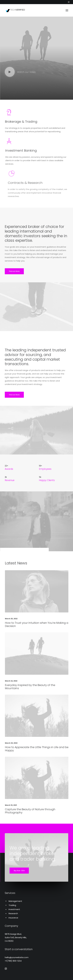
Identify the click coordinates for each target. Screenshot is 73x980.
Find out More (14, 271)
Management (15, 901)
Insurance (13, 918)
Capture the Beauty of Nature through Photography (41, 811)
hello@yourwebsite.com (17, 957)
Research (13, 913)
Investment (14, 909)
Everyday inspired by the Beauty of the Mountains (41, 687)
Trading (12, 905)
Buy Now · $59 (19, 871)
